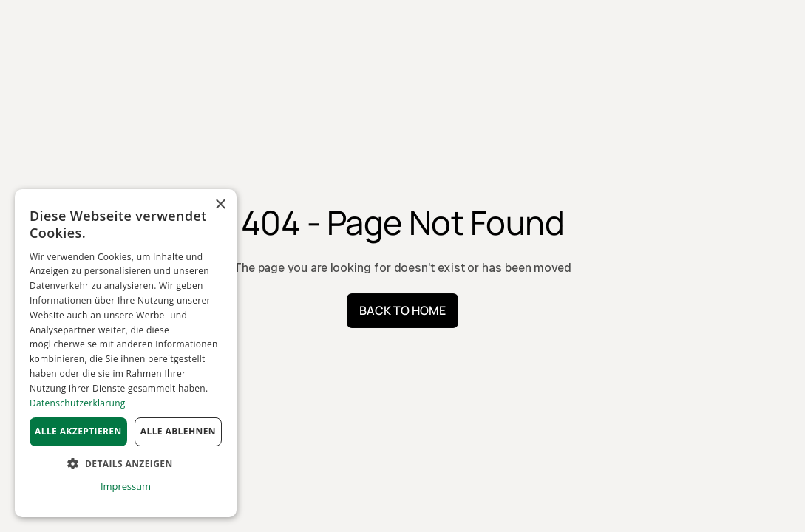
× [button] (220, 205)
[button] (126, 464)
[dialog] (126, 353)
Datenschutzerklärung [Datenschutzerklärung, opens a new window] (78, 403)
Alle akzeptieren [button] (78, 431)
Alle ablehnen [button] (178, 431)
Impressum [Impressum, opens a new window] (126, 486)
